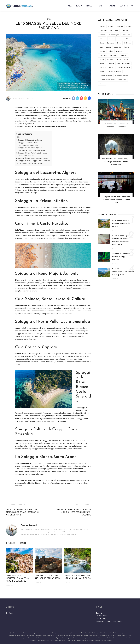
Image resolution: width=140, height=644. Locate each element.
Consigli (112, 6)
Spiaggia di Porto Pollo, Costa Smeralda (32, 153)
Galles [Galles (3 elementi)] (102, 43)
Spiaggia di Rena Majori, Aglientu (30, 148)
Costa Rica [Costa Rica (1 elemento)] (124, 31)
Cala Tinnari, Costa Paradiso (28, 145)
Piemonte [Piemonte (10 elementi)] (114, 55)
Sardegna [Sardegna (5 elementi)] (110, 59)
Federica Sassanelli (18, 98)
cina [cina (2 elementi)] (116, 31)
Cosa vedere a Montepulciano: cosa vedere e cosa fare (17, 578)
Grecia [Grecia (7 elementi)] (119, 43)
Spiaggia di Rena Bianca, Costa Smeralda (33, 158)
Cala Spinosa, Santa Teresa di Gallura (32, 150)
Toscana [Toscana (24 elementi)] (111, 67)
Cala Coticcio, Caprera (26, 156)
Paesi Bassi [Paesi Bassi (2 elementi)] (104, 55)
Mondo (89, 6)
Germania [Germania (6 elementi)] (110, 43)
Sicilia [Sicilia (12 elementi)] (126, 59)
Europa (79, 6)
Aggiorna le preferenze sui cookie (109, 621)
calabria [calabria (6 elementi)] (128, 27)
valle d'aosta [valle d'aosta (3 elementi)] (122, 80)
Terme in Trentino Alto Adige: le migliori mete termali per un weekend (74, 512)
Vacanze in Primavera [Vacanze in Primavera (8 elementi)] (107, 80)
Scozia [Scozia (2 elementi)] (119, 59)
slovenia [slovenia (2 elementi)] (103, 63)
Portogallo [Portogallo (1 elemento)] (123, 55)
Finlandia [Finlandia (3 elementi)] (103, 39)
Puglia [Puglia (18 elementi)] (102, 59)
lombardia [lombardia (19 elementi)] (117, 47)
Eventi (101, 6)
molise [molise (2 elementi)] (110, 51)
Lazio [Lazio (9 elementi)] (101, 47)
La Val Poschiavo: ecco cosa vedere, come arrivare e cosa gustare (123, 273)
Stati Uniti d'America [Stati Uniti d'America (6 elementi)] (123, 63)
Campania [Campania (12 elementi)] (103, 31)
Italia (69, 6)
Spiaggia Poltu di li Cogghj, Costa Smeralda (34, 161)
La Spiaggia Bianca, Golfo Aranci (31, 163)
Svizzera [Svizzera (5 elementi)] (103, 67)
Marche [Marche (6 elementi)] (126, 47)
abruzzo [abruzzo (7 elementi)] (102, 27)
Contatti (124, 6)
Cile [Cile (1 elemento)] (111, 31)
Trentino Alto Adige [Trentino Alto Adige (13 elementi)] (124, 67)
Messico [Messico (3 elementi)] (102, 51)
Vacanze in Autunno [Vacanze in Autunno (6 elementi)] (114, 72)
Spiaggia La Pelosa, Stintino (28, 143)
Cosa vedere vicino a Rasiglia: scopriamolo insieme (121, 225)
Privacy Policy (101, 616)
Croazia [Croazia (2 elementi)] (102, 35)
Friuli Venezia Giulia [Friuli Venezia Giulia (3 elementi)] (123, 39)
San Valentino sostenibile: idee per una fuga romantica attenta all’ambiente (116, 162)
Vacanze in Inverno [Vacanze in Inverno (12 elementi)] (121, 76)
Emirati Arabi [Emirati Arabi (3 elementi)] (126, 35)
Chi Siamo (10, 613)
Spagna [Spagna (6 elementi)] (111, 63)
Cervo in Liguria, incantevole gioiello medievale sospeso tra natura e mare (22, 512)
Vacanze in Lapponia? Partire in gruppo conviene (121, 258)
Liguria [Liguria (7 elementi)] (108, 47)
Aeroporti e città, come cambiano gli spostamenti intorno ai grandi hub (116, 201)
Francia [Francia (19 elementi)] (111, 39)
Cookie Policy (101, 618)
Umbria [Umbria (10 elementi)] (102, 72)
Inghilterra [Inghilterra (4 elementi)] (128, 43)
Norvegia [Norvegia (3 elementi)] (119, 51)
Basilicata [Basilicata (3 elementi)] (119, 27)
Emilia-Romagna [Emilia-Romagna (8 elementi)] (113, 35)
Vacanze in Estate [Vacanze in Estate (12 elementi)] (106, 76)
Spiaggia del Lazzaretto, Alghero (30, 140)
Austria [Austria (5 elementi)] (111, 27)
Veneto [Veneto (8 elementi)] (102, 84)
